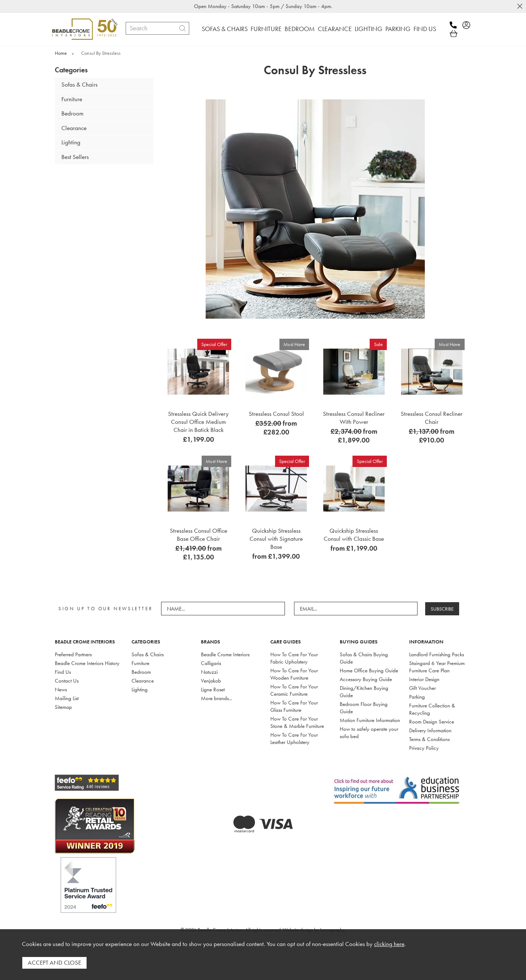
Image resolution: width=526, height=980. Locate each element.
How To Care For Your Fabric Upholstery (294, 658)
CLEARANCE (335, 29)
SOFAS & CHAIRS (225, 29)
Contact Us (67, 681)
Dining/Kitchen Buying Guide (364, 692)
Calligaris (211, 663)
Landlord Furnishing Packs (437, 654)
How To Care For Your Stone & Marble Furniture (297, 722)
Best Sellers (75, 157)
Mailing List (67, 698)
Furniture (72, 99)
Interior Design (424, 679)
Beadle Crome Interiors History (87, 663)
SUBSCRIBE (442, 609)
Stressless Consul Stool (276, 414)
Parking (417, 697)
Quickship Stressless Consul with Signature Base (276, 539)
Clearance (74, 128)
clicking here (389, 944)
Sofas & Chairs (79, 85)
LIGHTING (369, 29)
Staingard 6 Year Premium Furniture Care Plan (437, 667)
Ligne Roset (213, 690)
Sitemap (63, 707)
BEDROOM (300, 29)
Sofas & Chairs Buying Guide (364, 658)
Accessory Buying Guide (366, 679)
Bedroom (73, 113)
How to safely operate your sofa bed (369, 733)
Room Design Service (432, 722)
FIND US (425, 29)
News (61, 690)
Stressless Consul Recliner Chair (432, 418)
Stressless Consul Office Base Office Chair (199, 535)
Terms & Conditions (429, 739)
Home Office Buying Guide (369, 671)
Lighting (71, 142)
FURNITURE (266, 29)
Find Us (63, 672)
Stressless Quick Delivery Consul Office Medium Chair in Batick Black (198, 422)
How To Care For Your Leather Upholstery (294, 738)
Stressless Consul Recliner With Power (354, 418)
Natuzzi (209, 672)
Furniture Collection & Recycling (432, 709)
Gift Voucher (422, 688)
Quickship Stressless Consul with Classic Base (354, 535)
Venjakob (211, 681)
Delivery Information (430, 730)
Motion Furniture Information (370, 720)
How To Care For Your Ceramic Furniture (294, 690)
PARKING (398, 29)
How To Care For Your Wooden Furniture (294, 674)
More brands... (216, 698)
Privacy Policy (424, 748)
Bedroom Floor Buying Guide (364, 708)
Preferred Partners (73, 654)
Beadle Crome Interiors (225, 654)
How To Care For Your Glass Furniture (294, 706)
